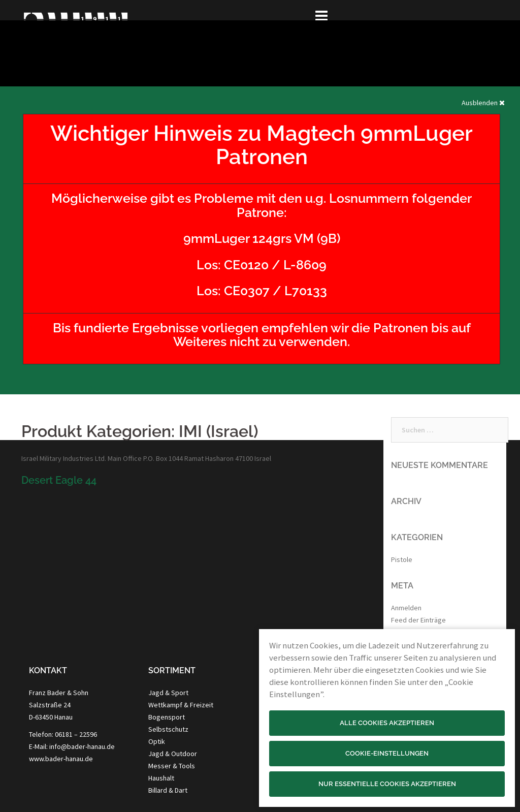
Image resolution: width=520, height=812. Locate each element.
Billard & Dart (168, 790)
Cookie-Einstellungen (387, 753)
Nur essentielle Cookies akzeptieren (387, 784)
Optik (157, 741)
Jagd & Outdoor (173, 754)
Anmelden (406, 608)
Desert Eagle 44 (59, 480)
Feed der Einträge (418, 620)
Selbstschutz (168, 729)
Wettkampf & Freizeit (181, 705)
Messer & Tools (172, 766)
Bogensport (167, 717)
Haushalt (161, 778)
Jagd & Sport (168, 693)
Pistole (402, 559)
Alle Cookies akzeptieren (387, 723)
